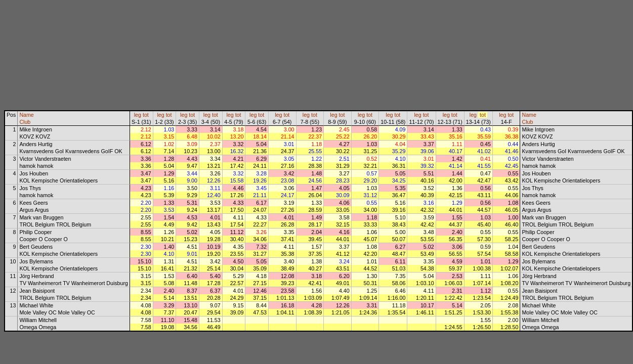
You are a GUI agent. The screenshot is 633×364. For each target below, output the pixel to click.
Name (26, 115)
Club (25, 122)
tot (146, 115)
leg (138, 115)
